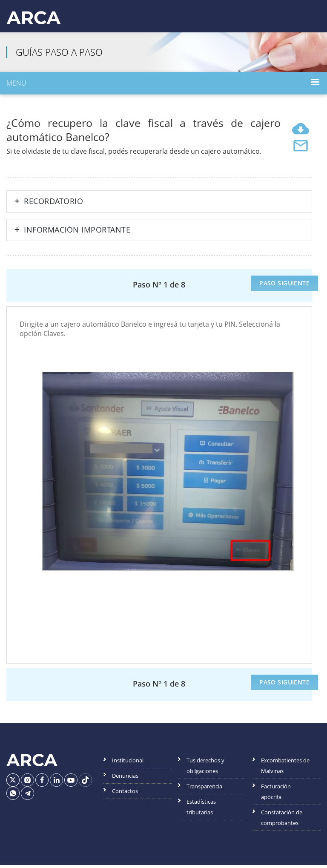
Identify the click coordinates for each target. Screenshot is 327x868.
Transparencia (204, 789)
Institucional (128, 763)
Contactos (125, 794)
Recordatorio (53, 204)
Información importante (77, 233)
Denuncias (125, 779)
